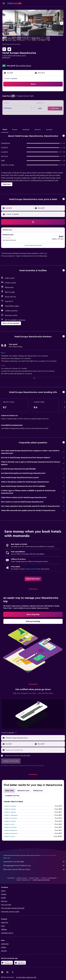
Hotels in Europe (22, 878)
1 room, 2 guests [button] (11, 78)
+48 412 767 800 (9, 63)
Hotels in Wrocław (11, 818)
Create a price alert (32, 569)
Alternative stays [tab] (23, 791)
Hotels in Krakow (10, 809)
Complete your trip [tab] (12, 796)
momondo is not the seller (34, 862)
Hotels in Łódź (9, 824)
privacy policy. (40, 766)
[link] (33, 579)
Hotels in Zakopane (11, 815)
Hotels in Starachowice (23, 880)
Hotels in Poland (34, 878)
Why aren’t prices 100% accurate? (34, 869)
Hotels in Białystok (11, 830)
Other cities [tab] (9, 791)
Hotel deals (11, 878)
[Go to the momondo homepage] (14, 3)
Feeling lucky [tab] (38, 791)
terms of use (29, 766)
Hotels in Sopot (10, 837)
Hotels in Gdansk (10, 812)
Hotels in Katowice (11, 833)
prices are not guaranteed (48, 855)
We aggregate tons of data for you (34, 866)
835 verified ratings (23, 66)
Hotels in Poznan (10, 821)
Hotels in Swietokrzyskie (49, 878)
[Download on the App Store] (20, 963)
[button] (4, 3)
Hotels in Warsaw (10, 806)
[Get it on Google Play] (7, 963)
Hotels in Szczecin (10, 827)
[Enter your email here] (35, 750)
